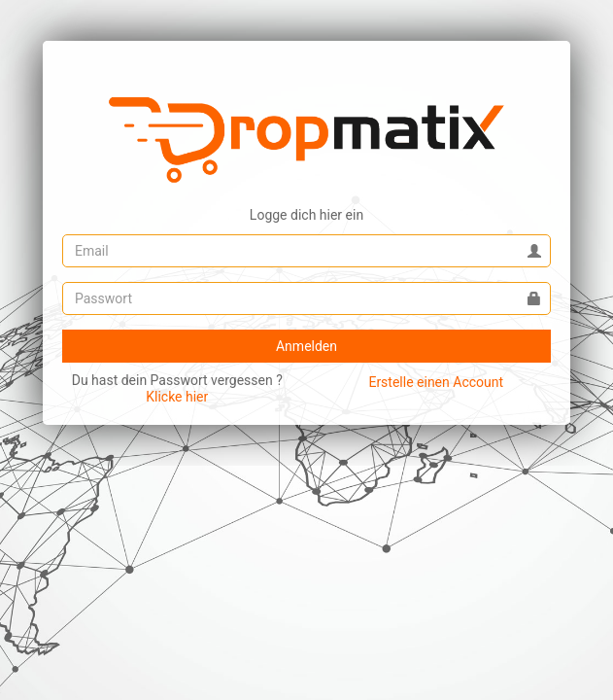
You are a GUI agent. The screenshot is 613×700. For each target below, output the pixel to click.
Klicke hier (177, 397)
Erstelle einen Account (436, 382)
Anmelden (306, 346)
